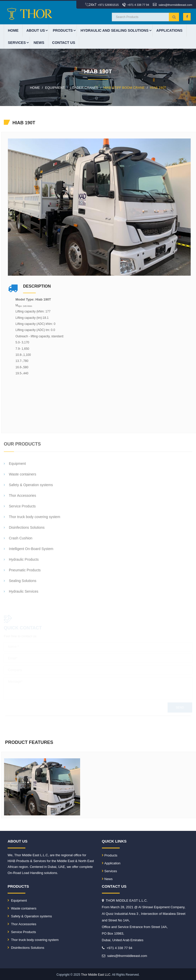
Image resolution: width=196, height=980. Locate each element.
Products (110, 855)
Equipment (17, 900)
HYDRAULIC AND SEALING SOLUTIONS (115, 30)
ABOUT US (36, 30)
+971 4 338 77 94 (138, 5)
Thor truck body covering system (33, 940)
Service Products (22, 932)
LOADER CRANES (84, 88)
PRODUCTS (63, 30)
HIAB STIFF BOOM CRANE (124, 88)
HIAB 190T (158, 88)
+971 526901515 (108, 5)
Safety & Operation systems (30, 916)
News (39, 43)
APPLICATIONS (170, 30)
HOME (13, 30)
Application (111, 863)
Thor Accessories (22, 924)
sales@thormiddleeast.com (175, 5)
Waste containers (22, 908)
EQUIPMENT (55, 88)
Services (17, 43)
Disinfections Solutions (26, 948)
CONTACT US (64, 43)
